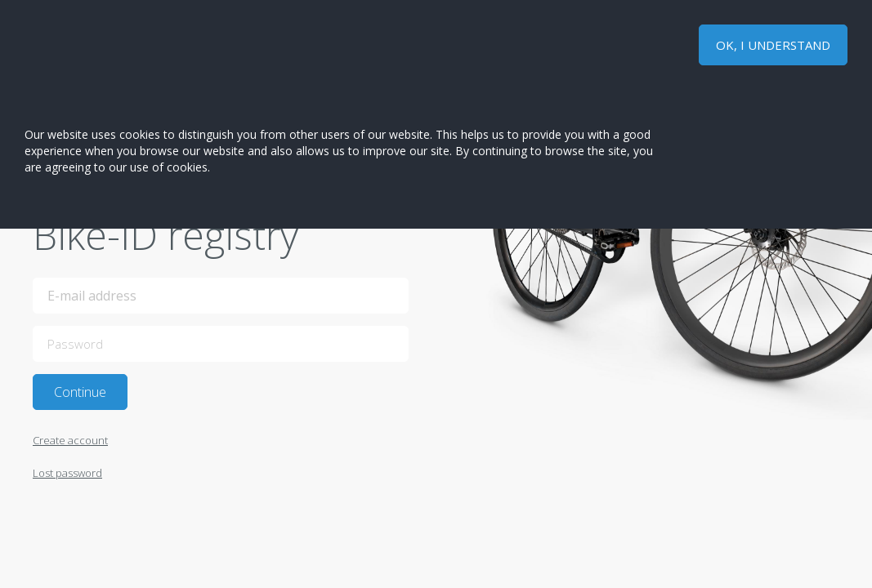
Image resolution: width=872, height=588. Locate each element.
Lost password (67, 473)
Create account (70, 440)
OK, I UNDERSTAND (773, 45)
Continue (80, 392)
